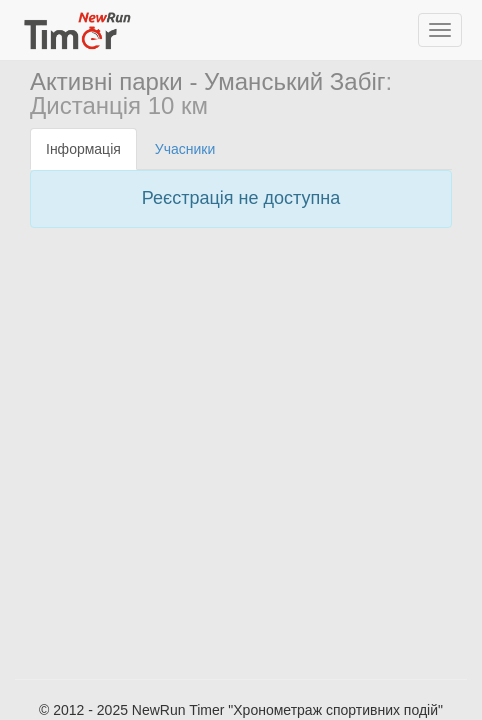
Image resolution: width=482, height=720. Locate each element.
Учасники (185, 149)
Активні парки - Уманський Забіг (208, 81)
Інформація (83, 149)
